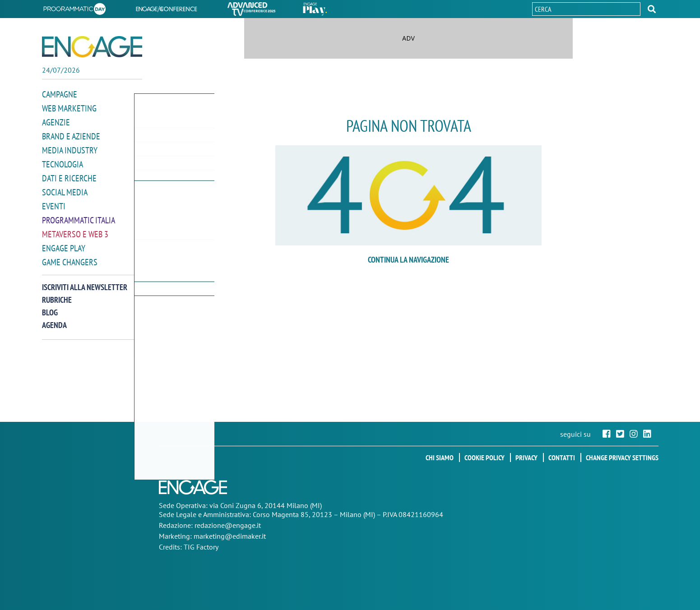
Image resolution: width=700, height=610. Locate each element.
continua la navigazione (408, 260)
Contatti (562, 457)
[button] (652, 9)
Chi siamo (440, 457)
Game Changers (70, 256)
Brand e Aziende (71, 135)
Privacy (526, 457)
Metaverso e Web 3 (75, 229)
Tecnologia (63, 162)
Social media (65, 189)
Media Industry (70, 148)
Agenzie (56, 121)
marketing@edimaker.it (230, 536)
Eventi (54, 202)
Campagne (60, 94)
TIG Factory (201, 547)
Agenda (54, 319)
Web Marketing (69, 108)
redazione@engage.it (228, 525)
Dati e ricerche (69, 175)
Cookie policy (484, 457)
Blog (50, 307)
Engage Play (64, 243)
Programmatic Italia (79, 216)
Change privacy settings (622, 457)
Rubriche (57, 294)
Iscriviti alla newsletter (85, 281)
